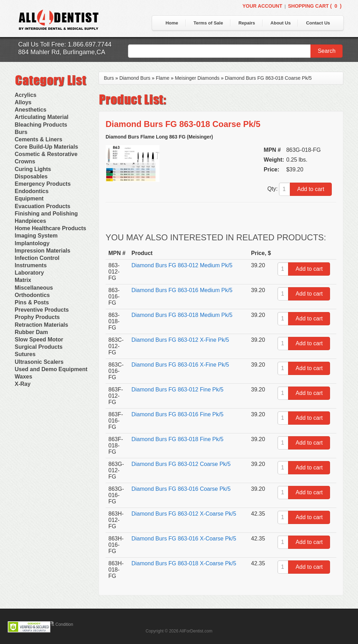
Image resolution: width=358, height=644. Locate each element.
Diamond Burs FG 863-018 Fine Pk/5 (177, 439)
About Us (281, 23)
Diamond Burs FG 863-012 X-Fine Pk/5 (180, 340)
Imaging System (36, 236)
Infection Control (37, 258)
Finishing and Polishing (46, 214)
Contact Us (318, 23)
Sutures (25, 354)
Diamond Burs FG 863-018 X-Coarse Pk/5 (184, 563)
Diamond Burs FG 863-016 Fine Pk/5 (177, 414)
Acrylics (26, 95)
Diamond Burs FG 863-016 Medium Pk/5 (182, 290)
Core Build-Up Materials (46, 147)
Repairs (247, 23)
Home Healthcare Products (51, 228)
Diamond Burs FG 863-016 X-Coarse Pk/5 (184, 539)
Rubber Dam (31, 332)
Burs (21, 132)
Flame (163, 78)
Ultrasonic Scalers (39, 362)
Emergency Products (43, 184)
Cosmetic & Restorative (46, 154)
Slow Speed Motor (39, 339)
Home (172, 23)
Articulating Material (42, 117)
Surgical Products (39, 347)
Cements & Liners (38, 139)
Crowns (25, 161)
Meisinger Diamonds (197, 78)
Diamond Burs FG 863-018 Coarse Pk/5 (268, 78)
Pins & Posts (32, 302)
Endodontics (32, 191)
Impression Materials (42, 251)
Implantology (32, 243)
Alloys (23, 102)
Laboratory (29, 273)
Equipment (29, 199)
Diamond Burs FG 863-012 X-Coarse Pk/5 (184, 514)
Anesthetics (31, 110)
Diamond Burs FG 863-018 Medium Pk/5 (182, 315)
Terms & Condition (56, 624)
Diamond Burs (135, 78)
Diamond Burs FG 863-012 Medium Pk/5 (182, 265)
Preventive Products (42, 310)
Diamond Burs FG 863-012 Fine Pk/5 (177, 390)
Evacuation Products (42, 206)
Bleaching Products (41, 125)
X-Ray (23, 384)
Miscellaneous (34, 288)
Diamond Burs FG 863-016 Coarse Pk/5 (181, 489)
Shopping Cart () (315, 6)
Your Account (262, 6)
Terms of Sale (208, 23)
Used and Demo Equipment (51, 369)
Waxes (23, 377)
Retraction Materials (41, 325)
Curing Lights (33, 169)
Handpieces (30, 221)
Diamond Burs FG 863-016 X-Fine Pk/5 (180, 365)
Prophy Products (37, 317)
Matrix (23, 280)
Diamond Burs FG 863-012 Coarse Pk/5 (181, 464)
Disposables (31, 176)
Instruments (31, 265)
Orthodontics (32, 295)
